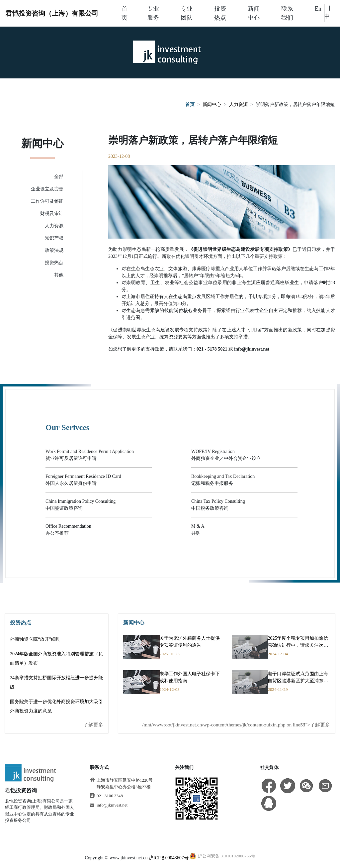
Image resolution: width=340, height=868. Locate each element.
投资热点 (54, 263)
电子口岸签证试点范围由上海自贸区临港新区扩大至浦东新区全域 (298, 681)
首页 (190, 105)
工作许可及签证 (47, 201)
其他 (59, 275)
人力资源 (238, 105)
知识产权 (54, 238)
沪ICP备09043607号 (169, 858)
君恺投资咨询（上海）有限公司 (52, 13)
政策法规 (54, 250)
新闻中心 (212, 105)
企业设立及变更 (47, 189)
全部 (59, 177)
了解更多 (93, 725)
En (318, 9)
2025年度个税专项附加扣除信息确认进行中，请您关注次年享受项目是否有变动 (298, 645)
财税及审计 (52, 214)
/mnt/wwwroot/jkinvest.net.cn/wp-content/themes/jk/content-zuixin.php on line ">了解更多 (236, 725)
